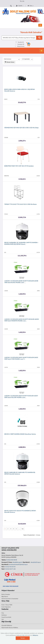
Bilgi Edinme (5, 597)
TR (21, 1)
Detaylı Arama (20, 46)
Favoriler (20, 42)
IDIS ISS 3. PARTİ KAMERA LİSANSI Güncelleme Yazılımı (20, 434)
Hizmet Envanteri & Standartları (10, 599)
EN (23, 1)
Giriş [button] (31, 6)
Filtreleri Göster (10, 62)
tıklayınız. (35, 635)
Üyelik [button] (20, 6)
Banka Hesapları (6, 594)
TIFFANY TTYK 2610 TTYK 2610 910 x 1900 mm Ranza (20, 204)
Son (23, 529)
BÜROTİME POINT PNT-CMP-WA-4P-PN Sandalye (19, 166)
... (19, 529)
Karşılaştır (20, 44)
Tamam (23, 638)
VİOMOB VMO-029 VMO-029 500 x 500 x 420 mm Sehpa (21, 128)
